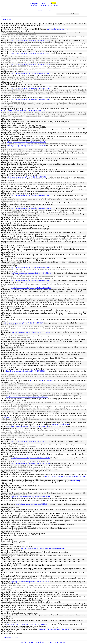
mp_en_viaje (5, 40)
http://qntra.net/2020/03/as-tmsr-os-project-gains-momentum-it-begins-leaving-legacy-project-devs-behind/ (42, 36)
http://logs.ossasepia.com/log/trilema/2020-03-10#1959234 (23, 323)
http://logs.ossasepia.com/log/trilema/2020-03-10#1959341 (30, 458)
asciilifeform (34, 3)
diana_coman (6, 24)
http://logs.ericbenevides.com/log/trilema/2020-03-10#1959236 (27, 397)
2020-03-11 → (17, 20)
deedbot (3, 541)
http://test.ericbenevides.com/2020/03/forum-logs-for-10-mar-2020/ (42, 548)
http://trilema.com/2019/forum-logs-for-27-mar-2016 (55, 630)
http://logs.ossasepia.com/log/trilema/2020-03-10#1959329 (30, 441)
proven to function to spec (60, 425)
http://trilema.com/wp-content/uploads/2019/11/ (31, 504)
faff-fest (19, 59)
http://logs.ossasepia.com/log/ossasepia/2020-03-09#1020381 (31, 88)
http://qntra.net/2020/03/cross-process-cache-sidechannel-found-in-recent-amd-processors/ (36, 33)
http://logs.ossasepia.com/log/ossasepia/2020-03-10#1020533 (31, 73)
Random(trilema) (27, 642)
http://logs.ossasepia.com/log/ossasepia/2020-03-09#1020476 (31, 273)
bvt (2, 29)
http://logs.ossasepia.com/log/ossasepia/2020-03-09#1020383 (31, 99)
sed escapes (7, 417)
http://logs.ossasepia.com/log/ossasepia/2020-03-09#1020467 (31, 267)
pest (43, 3)
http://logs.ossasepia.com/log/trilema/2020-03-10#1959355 (30, 582)
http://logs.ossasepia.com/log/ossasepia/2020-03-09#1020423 (31, 195)
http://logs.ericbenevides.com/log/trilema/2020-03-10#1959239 (27, 426)
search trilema (62, 14)
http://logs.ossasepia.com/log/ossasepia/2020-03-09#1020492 (31, 288)
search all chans (73, 14)
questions (50, 380)
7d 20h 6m (34, 5)
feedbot (3, 33)
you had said (78, 393)
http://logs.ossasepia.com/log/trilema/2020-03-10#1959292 (26, 371)
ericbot (3, 61)
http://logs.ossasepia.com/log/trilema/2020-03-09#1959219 (30, 40)
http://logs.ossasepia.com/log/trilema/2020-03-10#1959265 (26, 146)
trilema (53, 3)
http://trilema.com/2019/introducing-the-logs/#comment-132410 (65, 476)
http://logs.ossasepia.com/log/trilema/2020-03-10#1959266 (26, 142)
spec (27, 340)
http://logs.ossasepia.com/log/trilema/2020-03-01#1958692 (53, 393)
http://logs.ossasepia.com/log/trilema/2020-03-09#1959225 (30, 64)
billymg (3, 72)
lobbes (3, 397)
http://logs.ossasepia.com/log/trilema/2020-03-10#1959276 (26, 177)
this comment (76, 480)
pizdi (3, 547)
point (31, 380)
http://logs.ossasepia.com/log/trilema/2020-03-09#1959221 (30, 53)
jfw (2, 319)
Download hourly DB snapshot (44, 642)
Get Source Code (61, 642)
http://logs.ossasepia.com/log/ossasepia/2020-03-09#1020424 (31, 208)
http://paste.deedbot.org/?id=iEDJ (57, 29)
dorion (3, 371)
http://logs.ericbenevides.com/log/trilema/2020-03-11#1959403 (27, 624)
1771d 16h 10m (53, 5)
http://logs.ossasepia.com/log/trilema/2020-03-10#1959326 (31, 332)
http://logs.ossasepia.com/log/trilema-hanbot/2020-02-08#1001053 (54, 112)
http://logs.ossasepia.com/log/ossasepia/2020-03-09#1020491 (31, 280)
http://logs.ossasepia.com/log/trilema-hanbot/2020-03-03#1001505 (23, 110)
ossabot (3, 44)
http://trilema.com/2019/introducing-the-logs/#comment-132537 (32, 497)
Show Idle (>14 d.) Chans (44, 10)
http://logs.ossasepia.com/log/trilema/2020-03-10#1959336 (30, 463)
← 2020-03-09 (6, 20)
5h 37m (43, 5)
